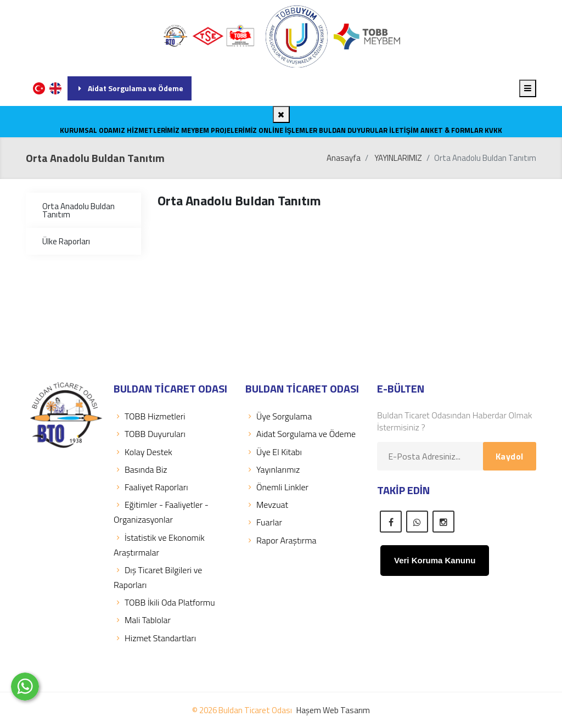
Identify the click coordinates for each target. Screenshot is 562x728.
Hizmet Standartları (155, 638)
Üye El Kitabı (274, 452)
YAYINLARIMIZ (398, 158)
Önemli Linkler (277, 487)
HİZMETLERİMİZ (153, 130)
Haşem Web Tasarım (333, 710)
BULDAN (332, 130)
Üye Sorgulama (279, 416)
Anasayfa (344, 158)
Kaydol (510, 456)
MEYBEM (195, 130)
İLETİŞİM (404, 130)
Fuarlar (264, 522)
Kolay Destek (143, 452)
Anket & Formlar (452, 130)
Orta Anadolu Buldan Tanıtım (78, 210)
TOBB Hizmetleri (150, 416)
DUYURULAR (367, 130)
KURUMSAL (78, 130)
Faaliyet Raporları (151, 487)
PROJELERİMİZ (234, 130)
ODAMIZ (112, 130)
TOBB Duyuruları (150, 434)
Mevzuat (267, 505)
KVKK (493, 130)
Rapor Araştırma (281, 540)
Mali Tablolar (142, 620)
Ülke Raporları (66, 241)
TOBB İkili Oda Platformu (164, 602)
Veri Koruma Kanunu (435, 560)
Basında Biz (140, 469)
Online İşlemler (288, 130)
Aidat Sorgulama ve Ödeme (130, 88)
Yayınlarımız (272, 469)
